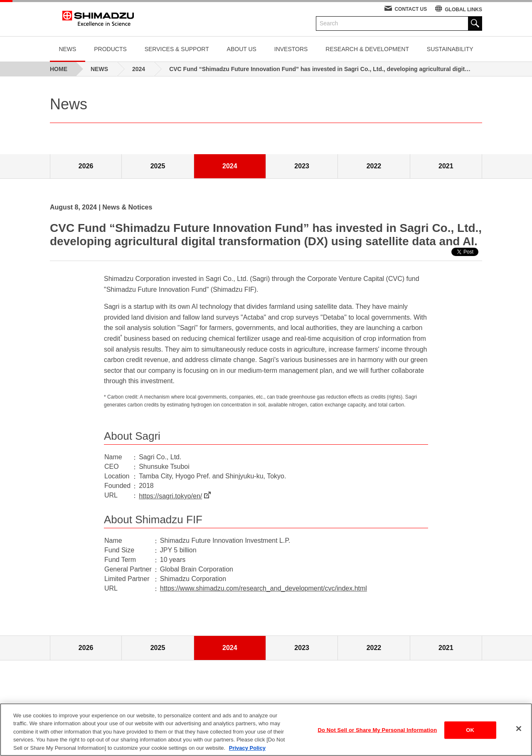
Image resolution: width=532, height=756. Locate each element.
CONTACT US (411, 9)
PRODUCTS (110, 49)
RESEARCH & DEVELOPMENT (367, 49)
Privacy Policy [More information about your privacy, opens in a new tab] (247, 752)
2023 (302, 166)
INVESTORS (291, 49)
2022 (374, 166)
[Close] (519, 732)
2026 (86, 166)
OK (470, 734)
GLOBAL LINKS (463, 10)
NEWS (67, 49)
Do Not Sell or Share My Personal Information (378, 734)
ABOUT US (242, 49)
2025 (158, 166)
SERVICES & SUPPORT (177, 49)
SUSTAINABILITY (450, 49)
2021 (446, 166)
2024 (230, 166)
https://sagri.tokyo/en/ (170, 496)
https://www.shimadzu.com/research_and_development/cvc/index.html (264, 588)
